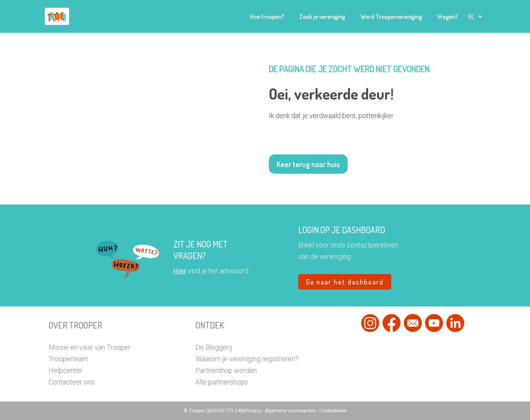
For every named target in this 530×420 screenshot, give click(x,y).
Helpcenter (66, 370)
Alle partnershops (222, 382)
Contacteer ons (72, 382)
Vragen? (448, 17)
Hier (180, 271)
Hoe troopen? (267, 17)
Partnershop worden (226, 370)
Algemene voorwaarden (291, 411)
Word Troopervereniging (391, 17)
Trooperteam (68, 359)
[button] (475, 17)
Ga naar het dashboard (345, 282)
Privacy (254, 411)
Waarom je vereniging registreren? (247, 359)
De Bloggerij (214, 347)
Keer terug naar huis (308, 164)
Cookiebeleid (333, 411)
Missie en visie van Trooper (90, 347)
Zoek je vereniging (322, 17)
